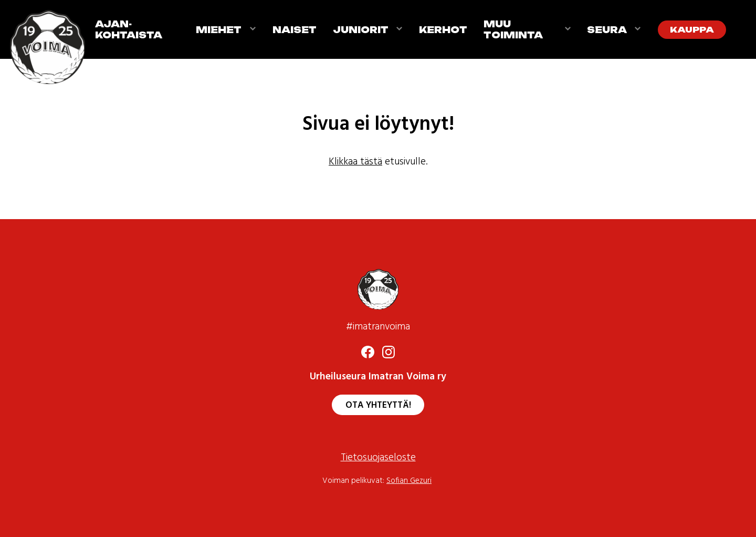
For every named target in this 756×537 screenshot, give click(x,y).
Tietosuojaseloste (378, 458)
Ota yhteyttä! (378, 405)
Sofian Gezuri (409, 481)
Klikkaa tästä (355, 162)
